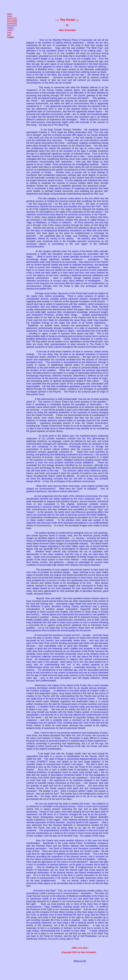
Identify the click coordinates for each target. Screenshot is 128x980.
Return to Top (80, 961)
